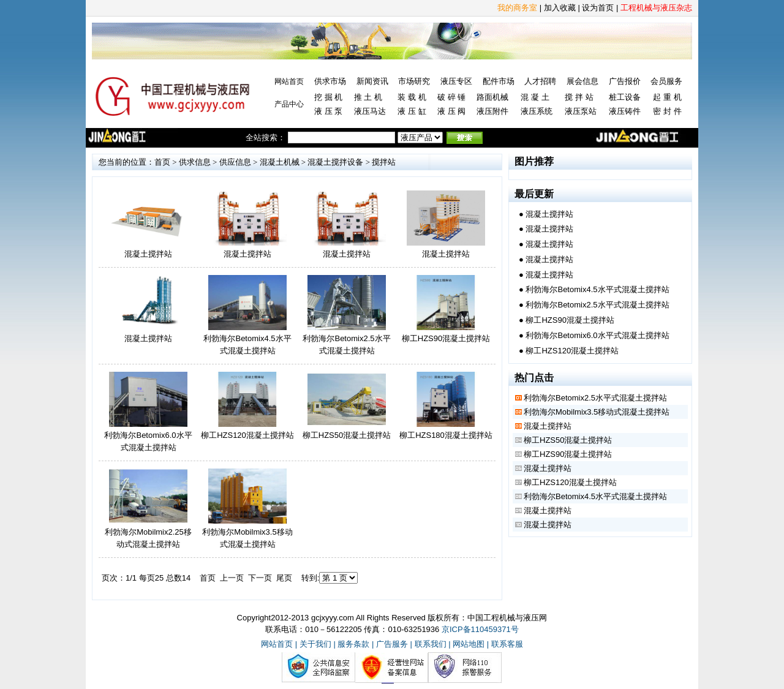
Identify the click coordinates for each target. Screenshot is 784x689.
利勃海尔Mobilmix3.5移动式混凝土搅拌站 (597, 412)
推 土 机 (368, 97)
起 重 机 (667, 97)
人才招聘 (540, 81)
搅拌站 (384, 162)
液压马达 (370, 111)
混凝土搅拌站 (148, 254)
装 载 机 (412, 97)
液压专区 (456, 81)
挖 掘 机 (328, 97)
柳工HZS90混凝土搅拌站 (446, 338)
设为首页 (598, 8)
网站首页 (289, 81)
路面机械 (492, 97)
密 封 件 (667, 111)
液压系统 (537, 111)
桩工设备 (625, 97)
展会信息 (582, 81)
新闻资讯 (372, 81)
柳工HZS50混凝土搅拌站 (347, 435)
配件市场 (499, 81)
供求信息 (195, 162)
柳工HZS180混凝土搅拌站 (446, 435)
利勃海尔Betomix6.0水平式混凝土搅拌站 (597, 335)
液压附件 (492, 111)
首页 (162, 162)
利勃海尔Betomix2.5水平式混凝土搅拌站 (597, 305)
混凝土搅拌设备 (335, 162)
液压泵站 (581, 111)
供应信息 (235, 162)
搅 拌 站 (579, 97)
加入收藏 (560, 8)
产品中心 (289, 104)
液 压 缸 (412, 111)
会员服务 (666, 81)
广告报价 (625, 81)
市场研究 (414, 81)
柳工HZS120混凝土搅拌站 (247, 435)
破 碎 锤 (451, 97)
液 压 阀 (451, 111)
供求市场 (330, 81)
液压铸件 (625, 111)
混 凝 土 (535, 97)
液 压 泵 (328, 111)
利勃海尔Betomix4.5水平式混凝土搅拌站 (597, 289)
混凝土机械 (280, 162)
